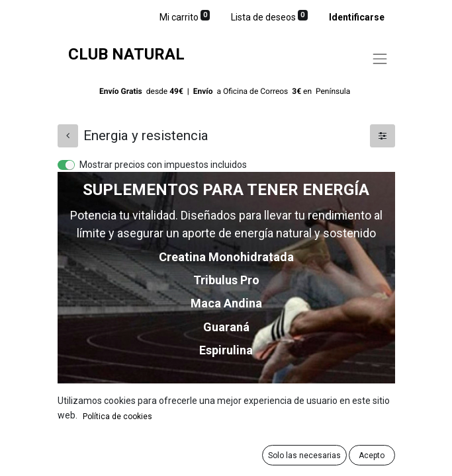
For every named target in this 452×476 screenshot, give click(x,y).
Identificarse (357, 17)
